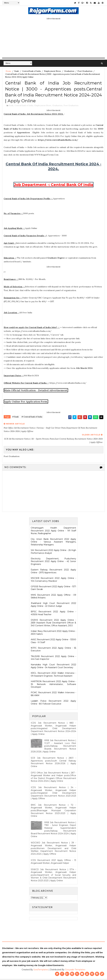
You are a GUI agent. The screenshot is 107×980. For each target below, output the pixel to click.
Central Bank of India (31, 71)
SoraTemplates (41, 971)
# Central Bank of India (32, 418)
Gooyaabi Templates (75, 971)
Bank (17, 71)
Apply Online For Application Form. (26, 403)
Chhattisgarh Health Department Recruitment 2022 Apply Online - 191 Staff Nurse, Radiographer (53, 532)
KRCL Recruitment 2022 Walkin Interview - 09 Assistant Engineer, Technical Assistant (53, 676)
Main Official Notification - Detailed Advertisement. (36, 391)
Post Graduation (85, 71)
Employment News (52, 71)
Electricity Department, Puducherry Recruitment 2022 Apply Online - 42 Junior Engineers (53, 563)
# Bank (15, 418)
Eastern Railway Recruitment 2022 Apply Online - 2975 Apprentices (53, 572)
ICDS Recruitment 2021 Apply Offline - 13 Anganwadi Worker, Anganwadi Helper (53, 863)
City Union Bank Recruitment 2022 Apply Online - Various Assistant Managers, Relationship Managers (53, 543)
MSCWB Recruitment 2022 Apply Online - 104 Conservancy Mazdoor (53, 581)
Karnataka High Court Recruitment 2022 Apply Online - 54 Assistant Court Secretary (53, 667)
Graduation (69, 71)
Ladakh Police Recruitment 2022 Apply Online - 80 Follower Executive (53, 703)
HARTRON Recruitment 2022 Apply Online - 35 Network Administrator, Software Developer (53, 685)
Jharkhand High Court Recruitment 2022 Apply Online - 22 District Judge (53, 606)
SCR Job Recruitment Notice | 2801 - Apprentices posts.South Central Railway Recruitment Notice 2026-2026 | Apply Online (53, 763)
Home (8, 71)
